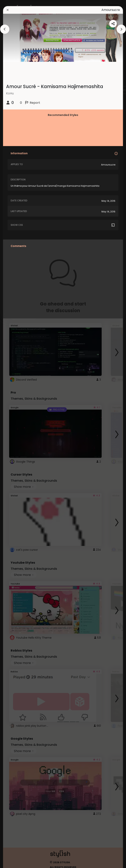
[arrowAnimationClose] (5, 29)
